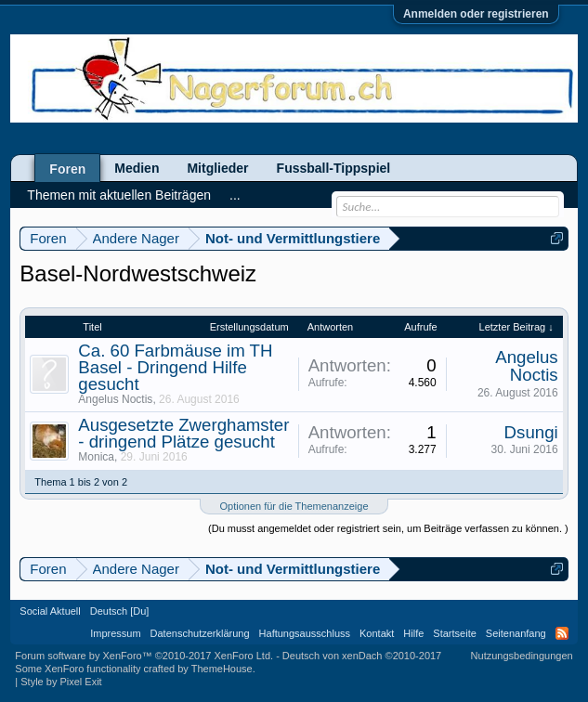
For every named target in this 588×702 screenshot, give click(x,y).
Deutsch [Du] (120, 611)
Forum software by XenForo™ (144, 656)
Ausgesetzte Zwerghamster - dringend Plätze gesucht (183, 433)
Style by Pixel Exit (61, 682)
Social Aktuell (50, 611)
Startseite (454, 633)
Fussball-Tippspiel (334, 168)
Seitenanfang (516, 633)
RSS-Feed (562, 633)
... (235, 195)
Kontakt (377, 633)
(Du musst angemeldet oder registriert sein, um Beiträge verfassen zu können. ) (388, 528)
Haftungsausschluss (305, 633)
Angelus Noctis (115, 399)
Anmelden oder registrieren (476, 14)
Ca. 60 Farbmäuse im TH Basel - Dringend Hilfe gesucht (175, 367)
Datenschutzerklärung (200, 633)
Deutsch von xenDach (362, 656)
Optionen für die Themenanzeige (294, 506)
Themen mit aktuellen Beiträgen (119, 195)
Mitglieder (217, 168)
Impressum (115, 633)
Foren (67, 169)
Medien (137, 168)
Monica (96, 457)
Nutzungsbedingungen (522, 656)
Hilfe (413, 633)
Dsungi (531, 432)
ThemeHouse (222, 669)
